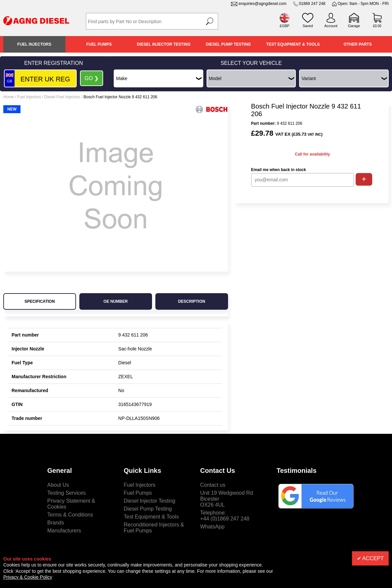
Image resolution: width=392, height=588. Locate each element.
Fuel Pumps (99, 44)
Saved (308, 26)
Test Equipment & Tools (293, 44)
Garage (354, 26)
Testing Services (67, 493)
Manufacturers (64, 531)
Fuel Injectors (34, 44)
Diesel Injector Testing (164, 44)
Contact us (213, 485)
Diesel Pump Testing (228, 44)
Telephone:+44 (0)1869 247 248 (225, 516)
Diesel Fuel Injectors (62, 97)
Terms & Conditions (70, 515)
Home (9, 97)
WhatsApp (213, 527)
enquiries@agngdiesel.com (263, 4)
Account (331, 26)
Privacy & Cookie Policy (28, 577)
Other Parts (358, 44)
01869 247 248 (312, 4)
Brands (56, 523)
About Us (58, 485)
